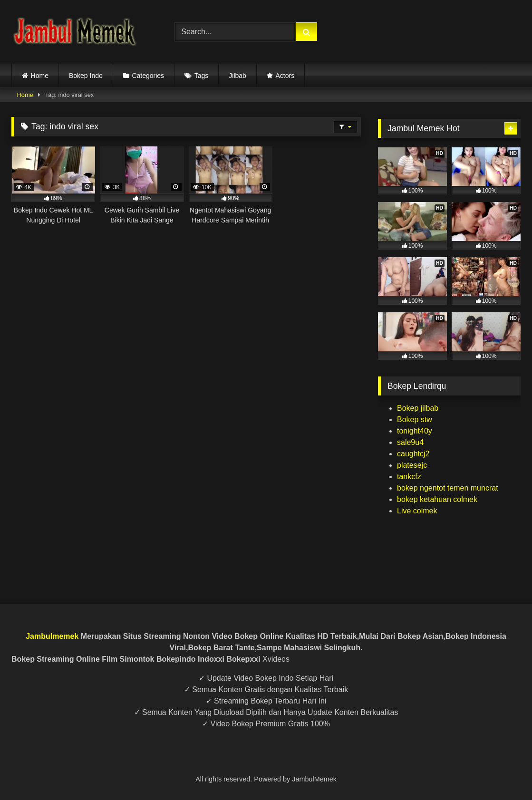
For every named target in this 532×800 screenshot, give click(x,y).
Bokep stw (415, 419)
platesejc (412, 465)
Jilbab (237, 76)
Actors (285, 76)
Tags (202, 76)
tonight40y (415, 431)
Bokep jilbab (418, 408)
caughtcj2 (413, 454)
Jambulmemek (52, 636)
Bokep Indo (86, 76)
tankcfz (409, 477)
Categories (148, 76)
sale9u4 (410, 442)
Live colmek (417, 511)
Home (40, 76)
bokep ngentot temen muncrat (448, 488)
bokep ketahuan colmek (437, 499)
